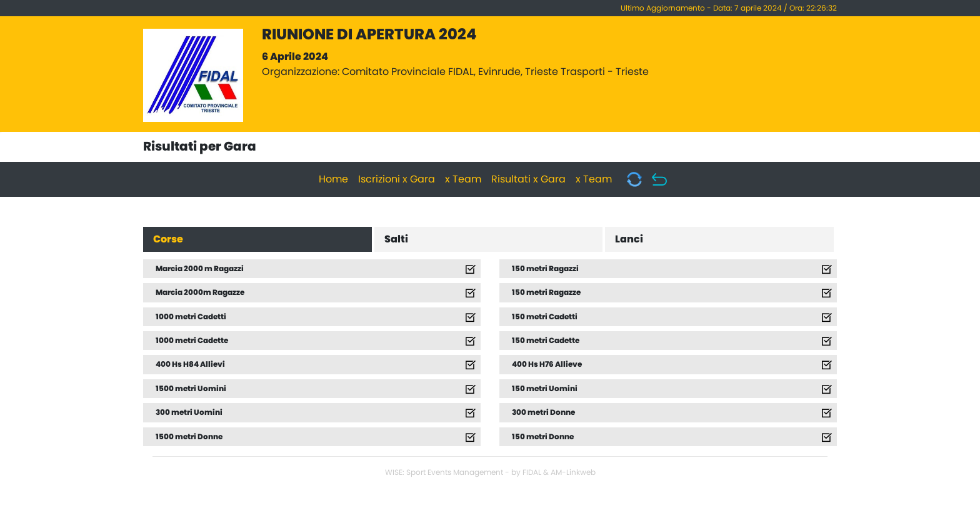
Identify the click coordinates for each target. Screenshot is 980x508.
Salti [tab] (396, 239)
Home (333, 179)
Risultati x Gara (528, 179)
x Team (463, 179)
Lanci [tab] (629, 239)
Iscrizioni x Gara (397, 179)
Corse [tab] (168, 239)
